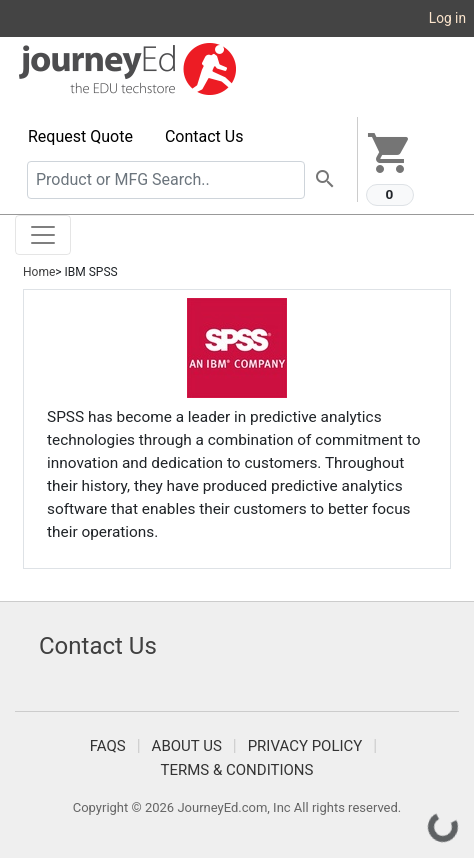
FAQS (108, 746)
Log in (447, 18)
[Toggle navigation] (43, 235)
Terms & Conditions (237, 770)
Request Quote (80, 136)
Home (39, 272)
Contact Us (204, 136)
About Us (187, 746)
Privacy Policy (305, 746)
